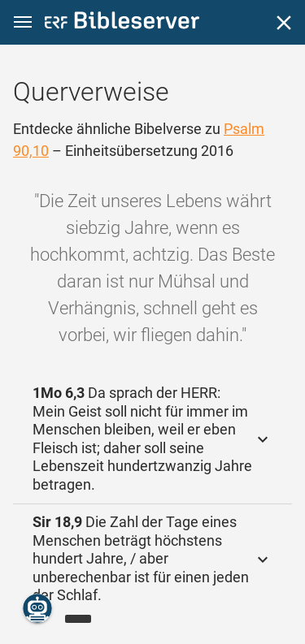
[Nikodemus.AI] (37, 608)
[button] (23, 22)
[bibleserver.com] (122, 23)
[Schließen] (284, 23)
